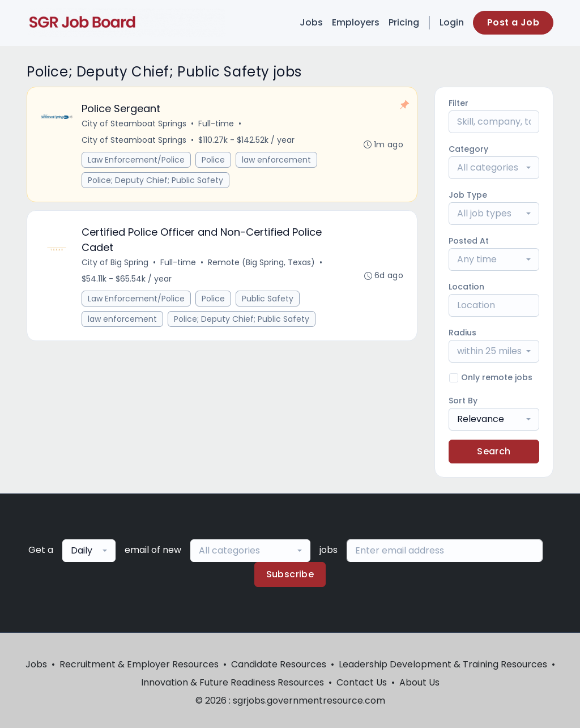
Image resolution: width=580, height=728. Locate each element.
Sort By (463, 401)
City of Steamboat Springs (134, 124)
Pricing (404, 22)
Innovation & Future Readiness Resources (233, 682)
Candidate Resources (279, 664)
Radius (462, 333)
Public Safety (268, 299)
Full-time (216, 124)
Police (213, 160)
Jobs (311, 22)
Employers (356, 22)
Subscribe (290, 574)
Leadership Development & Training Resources (443, 664)
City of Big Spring (115, 262)
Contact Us (362, 682)
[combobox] (494, 168)
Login (452, 22)
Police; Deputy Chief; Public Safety (155, 180)
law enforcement (276, 160)
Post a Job (513, 22)
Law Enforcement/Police (136, 160)
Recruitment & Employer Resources (139, 664)
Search (494, 451)
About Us (419, 682)
